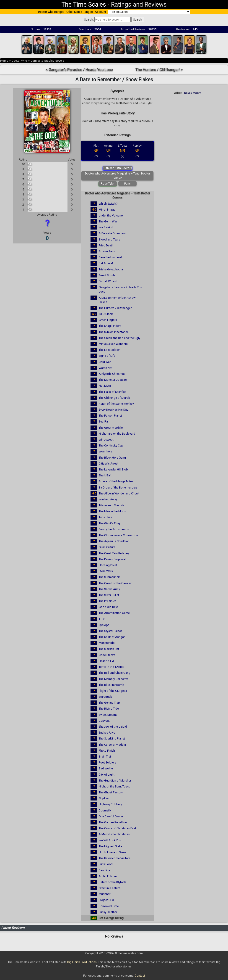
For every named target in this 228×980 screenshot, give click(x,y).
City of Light (107, 775)
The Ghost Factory (111, 792)
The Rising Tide (109, 709)
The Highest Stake (110, 846)
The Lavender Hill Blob (113, 469)
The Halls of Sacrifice (113, 392)
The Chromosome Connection (118, 535)
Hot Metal (105, 386)
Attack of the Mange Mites (116, 481)
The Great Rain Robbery (114, 553)
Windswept (106, 440)
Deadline (104, 870)
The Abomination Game (114, 613)
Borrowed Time (109, 906)
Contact (140, 976)
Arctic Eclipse (108, 876)
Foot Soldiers (108, 762)
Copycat (104, 721)
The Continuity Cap (111, 445)
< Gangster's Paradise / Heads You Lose (79, 70)
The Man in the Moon (112, 511)
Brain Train (106, 757)
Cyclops (104, 625)
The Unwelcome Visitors (115, 858)
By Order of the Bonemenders (118, 487)
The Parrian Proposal (112, 559)
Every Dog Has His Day (113, 410)
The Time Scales (84, 5)
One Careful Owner (111, 816)
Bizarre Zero (107, 251)
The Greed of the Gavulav (115, 583)
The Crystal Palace (111, 631)
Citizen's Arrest (109, 464)
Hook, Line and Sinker (113, 852)
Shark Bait (105, 475)
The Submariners (110, 577)
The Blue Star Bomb (111, 685)
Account (100, 12)
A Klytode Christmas (112, 374)
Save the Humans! (110, 257)
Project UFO (106, 900)
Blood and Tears (109, 239)
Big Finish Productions (82, 962)
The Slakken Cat (109, 649)
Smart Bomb (107, 275)
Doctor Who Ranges (51, 12)
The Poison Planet (110, 416)
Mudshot (105, 894)
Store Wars (106, 571)
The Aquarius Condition (114, 541)
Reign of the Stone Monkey (116, 404)
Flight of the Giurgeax (113, 691)
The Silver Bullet (109, 595)
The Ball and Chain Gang (115, 673)
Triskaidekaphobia (111, 269)
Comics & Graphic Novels (47, 61)
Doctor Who (19, 61)
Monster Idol (107, 643)
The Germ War (108, 221)
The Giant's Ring (109, 523)
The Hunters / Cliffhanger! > (159, 70)
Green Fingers (108, 320)
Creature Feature (109, 888)
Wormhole (105, 451)
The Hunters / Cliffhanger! (115, 308)
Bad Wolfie (106, 768)
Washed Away (108, 499)
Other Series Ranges (80, 12)
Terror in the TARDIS (111, 667)
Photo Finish (107, 751)
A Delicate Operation (112, 233)
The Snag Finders (110, 326)
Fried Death (106, 245)
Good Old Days (109, 607)
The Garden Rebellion (113, 822)
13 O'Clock (106, 314)
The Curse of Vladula (112, 745)
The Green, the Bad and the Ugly (119, 338)
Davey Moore (193, 93)
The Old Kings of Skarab (114, 398)
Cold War (105, 362)
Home (4, 61)
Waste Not (106, 368)
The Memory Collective (114, 679)
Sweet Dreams (108, 715)
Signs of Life (107, 356)
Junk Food (106, 864)
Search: (89, 20)
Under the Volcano (111, 215)
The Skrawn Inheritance (114, 332)
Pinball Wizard (108, 281)
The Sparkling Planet (112, 738)
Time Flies (105, 517)
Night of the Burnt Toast (114, 786)
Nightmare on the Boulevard (117, 434)
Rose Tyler (108, 184)
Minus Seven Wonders (113, 344)
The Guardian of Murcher (115, 781)
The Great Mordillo (111, 428)
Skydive (104, 798)
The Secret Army (109, 589)
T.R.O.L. (103, 619)
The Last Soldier (109, 350)
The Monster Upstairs (113, 380)
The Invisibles (108, 601)
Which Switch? (108, 204)
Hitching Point (108, 565)
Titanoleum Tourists (112, 505)
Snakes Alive (107, 733)
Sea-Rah (104, 421)
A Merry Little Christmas (114, 834)
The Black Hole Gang (112, 458)
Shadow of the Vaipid (113, 727)
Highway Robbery (110, 804)
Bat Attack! (106, 263)
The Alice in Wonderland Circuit (119, 493)
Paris (127, 184)
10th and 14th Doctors (118, 168)
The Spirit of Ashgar (112, 637)
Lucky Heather (108, 912)
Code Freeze (107, 655)
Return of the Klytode (113, 882)
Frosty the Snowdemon (114, 529)
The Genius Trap (109, 703)
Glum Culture (107, 547)
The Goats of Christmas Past (117, 828)
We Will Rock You (110, 840)
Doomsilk (105, 810)
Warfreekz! (106, 227)
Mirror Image (107, 210)
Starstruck (105, 697)
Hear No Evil (107, 661)
